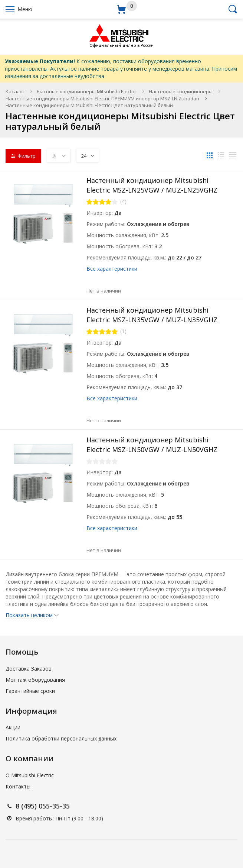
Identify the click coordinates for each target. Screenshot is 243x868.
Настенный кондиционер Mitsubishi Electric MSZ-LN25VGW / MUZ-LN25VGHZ (152, 185)
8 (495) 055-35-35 (43, 806)
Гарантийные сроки (30, 691)
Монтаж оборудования (35, 680)
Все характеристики (112, 269)
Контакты (18, 786)
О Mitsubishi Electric (30, 775)
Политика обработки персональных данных (61, 738)
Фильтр (23, 156)
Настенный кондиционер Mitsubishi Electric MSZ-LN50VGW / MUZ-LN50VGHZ (152, 445)
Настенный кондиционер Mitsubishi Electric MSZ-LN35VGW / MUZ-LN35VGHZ (152, 315)
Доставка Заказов (29, 669)
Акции (13, 727)
